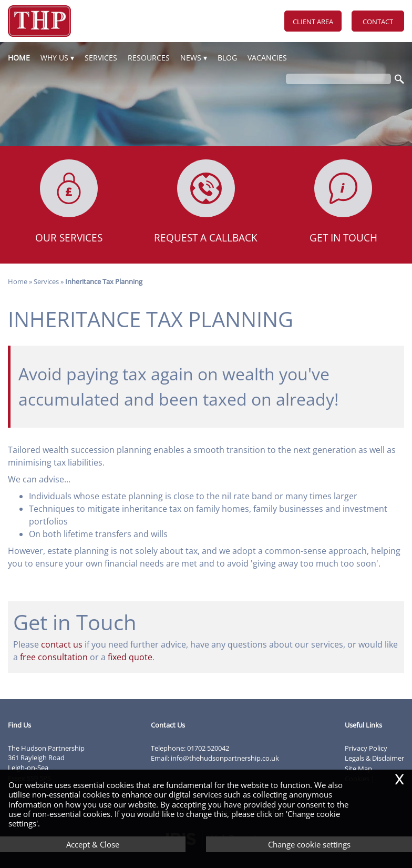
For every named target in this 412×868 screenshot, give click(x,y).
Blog (227, 58)
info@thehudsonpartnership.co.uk (225, 758)
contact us (62, 644)
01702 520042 (208, 748)
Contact (378, 22)
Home (19, 58)
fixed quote (130, 657)
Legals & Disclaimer (374, 758)
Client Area (313, 22)
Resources (149, 58)
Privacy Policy (366, 748)
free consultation (54, 657)
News (191, 58)
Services (101, 58)
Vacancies (267, 58)
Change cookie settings (309, 844)
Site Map (358, 769)
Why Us (54, 58)
